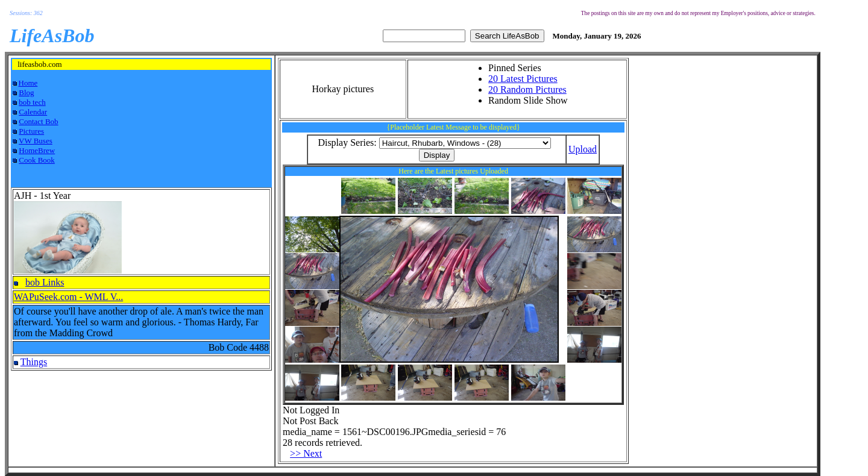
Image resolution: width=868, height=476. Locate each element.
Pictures (31, 131)
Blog (26, 92)
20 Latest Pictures (523, 79)
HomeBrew (37, 150)
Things (34, 362)
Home (28, 83)
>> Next (306, 453)
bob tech (32, 102)
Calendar (33, 112)
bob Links (45, 282)
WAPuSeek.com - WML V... (68, 297)
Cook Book (37, 160)
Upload (583, 149)
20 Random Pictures (527, 89)
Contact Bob (38, 121)
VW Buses (36, 141)
